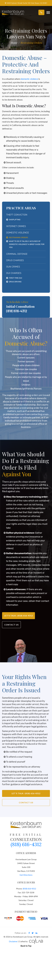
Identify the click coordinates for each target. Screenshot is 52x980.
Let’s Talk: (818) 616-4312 (19, 616)
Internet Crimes (16, 226)
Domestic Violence (18, 233)
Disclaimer (13, 941)
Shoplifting (15, 220)
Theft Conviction (17, 215)
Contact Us (11, 625)
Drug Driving (15, 282)
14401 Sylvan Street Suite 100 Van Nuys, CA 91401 (26, 3)
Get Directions (26, 875)
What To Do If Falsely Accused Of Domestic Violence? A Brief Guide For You (27, 244)
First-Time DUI (16, 278)
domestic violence (29, 79)
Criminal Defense (17, 254)
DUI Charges (14, 273)
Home (14, 43)
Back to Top (26, 946)
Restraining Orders (19, 237)
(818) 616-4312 (17, 311)
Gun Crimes (13, 267)
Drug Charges (15, 260)
